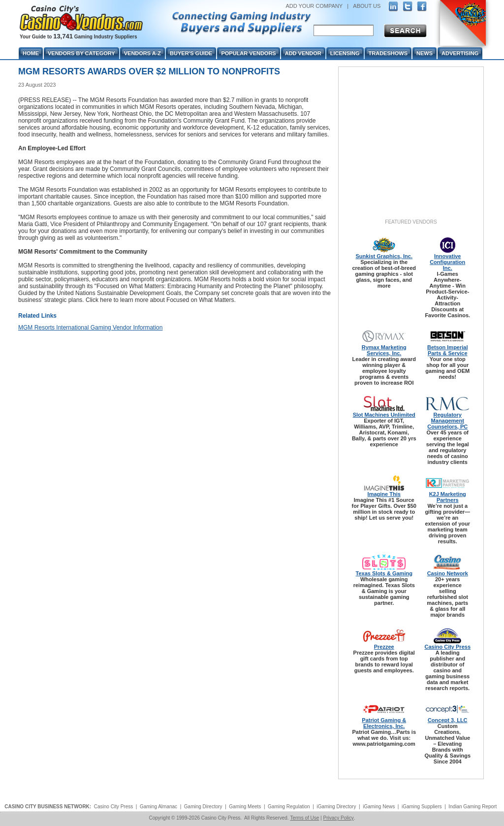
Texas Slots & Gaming (384, 573)
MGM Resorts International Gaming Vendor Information (90, 328)
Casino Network (448, 573)
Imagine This (384, 494)
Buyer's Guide (191, 53)
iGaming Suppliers (422, 807)
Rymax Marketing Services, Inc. (384, 350)
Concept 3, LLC (448, 720)
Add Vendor (303, 53)
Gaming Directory (203, 807)
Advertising (460, 53)
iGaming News (379, 807)
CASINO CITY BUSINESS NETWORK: (48, 807)
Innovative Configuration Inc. (447, 262)
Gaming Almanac (158, 807)
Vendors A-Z (142, 53)
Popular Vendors (248, 53)
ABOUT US (367, 6)
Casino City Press (447, 647)
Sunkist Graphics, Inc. (384, 256)
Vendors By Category (81, 53)
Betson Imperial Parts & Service (448, 350)
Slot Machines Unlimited (384, 415)
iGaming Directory (336, 807)
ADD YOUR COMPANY (314, 6)
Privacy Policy (338, 818)
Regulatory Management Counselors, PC (447, 421)
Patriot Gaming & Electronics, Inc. (384, 723)
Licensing (345, 53)
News (425, 53)
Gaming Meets (245, 807)
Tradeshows (388, 53)
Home (31, 53)
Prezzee (384, 647)
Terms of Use (304, 818)
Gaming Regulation (289, 807)
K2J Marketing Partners (448, 497)
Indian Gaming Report (472, 807)
